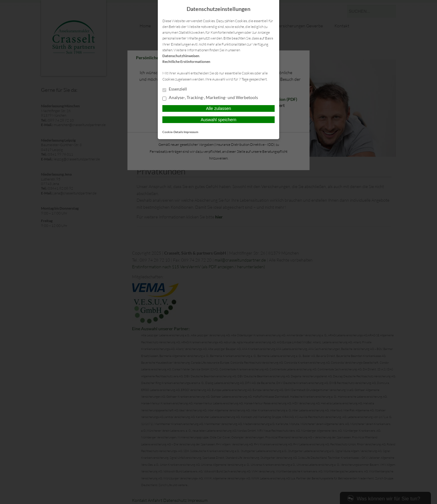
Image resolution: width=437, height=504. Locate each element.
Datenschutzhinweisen (181, 56)
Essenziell (175, 89)
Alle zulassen (219, 108)
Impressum (191, 132)
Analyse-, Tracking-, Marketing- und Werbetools (210, 98)
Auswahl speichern (218, 120)
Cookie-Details (173, 132)
